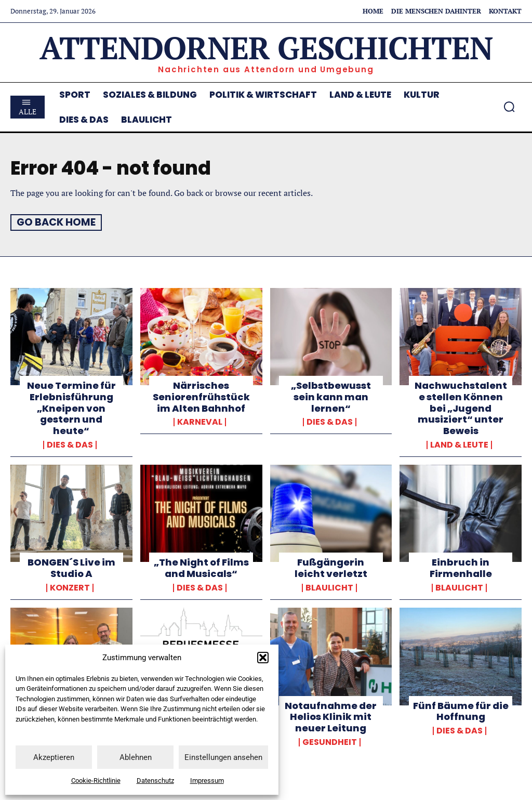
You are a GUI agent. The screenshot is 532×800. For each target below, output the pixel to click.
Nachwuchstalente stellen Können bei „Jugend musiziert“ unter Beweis (461, 408)
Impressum (207, 781)
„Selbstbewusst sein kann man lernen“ (331, 397)
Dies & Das (70, 444)
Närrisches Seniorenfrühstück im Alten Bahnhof (201, 397)
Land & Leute (459, 444)
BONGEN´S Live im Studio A (71, 567)
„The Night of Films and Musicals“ (201, 567)
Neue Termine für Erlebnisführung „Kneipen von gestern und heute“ (71, 408)
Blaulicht (329, 587)
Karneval (200, 422)
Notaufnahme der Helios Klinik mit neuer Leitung (331, 716)
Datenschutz (155, 781)
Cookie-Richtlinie (96, 781)
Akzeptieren (54, 757)
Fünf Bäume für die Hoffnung (461, 710)
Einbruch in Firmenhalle (461, 567)
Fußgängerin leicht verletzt (331, 567)
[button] (263, 658)
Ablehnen (136, 757)
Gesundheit (330, 741)
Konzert (70, 587)
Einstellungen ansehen (223, 757)
